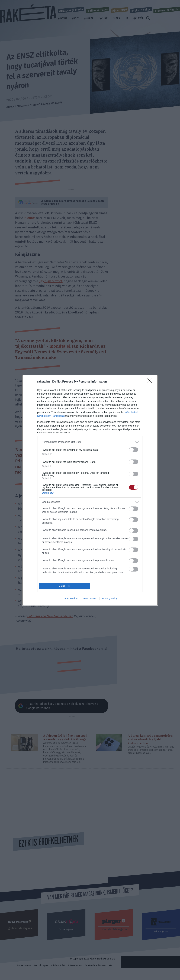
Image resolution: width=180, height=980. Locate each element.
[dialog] (90, 490)
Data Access (90, 599)
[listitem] (90, 442)
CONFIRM (65, 586)
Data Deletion (70, 599)
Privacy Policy (110, 599)
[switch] (134, 450)
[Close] (151, 382)
